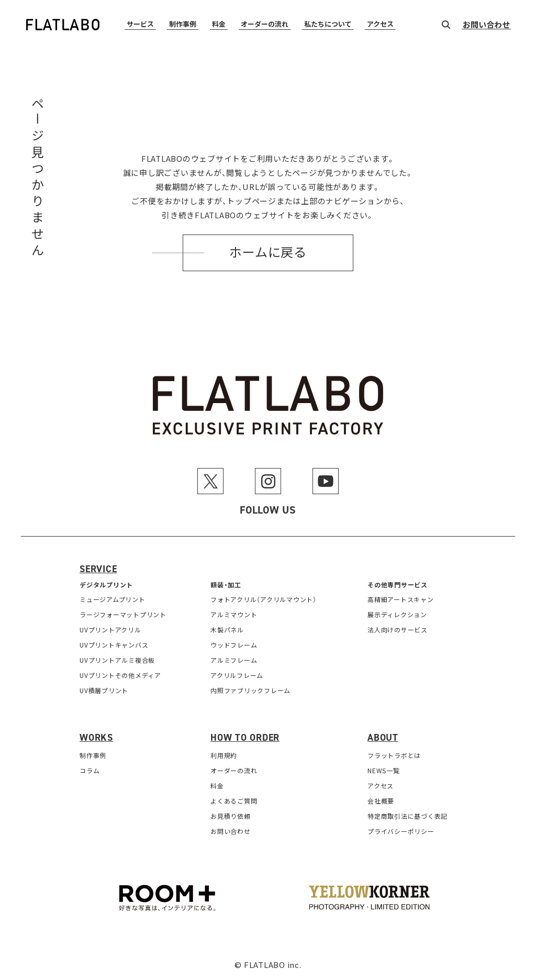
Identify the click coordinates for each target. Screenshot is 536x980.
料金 (219, 24)
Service (98, 569)
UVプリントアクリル (110, 630)
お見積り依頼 (231, 816)
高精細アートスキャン (401, 599)
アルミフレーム (234, 660)
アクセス (380, 24)
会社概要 (381, 801)
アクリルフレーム (237, 675)
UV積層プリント (104, 690)
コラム (90, 770)
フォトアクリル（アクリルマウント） (264, 599)
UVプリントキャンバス (114, 645)
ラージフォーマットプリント (123, 614)
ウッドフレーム (234, 645)
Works (96, 738)
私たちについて (328, 24)
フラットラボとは (394, 755)
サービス (140, 24)
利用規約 (224, 755)
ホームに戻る (268, 253)
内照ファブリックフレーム (250, 690)
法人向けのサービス (398, 630)
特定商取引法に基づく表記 (407, 816)
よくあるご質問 (234, 801)
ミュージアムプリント (113, 599)
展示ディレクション (397, 614)
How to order (245, 738)
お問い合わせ (486, 25)
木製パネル (227, 630)
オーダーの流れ (265, 24)
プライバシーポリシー (401, 831)
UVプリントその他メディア (120, 675)
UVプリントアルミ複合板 (117, 660)
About (383, 738)
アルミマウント (234, 614)
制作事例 (183, 24)
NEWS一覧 (384, 770)
